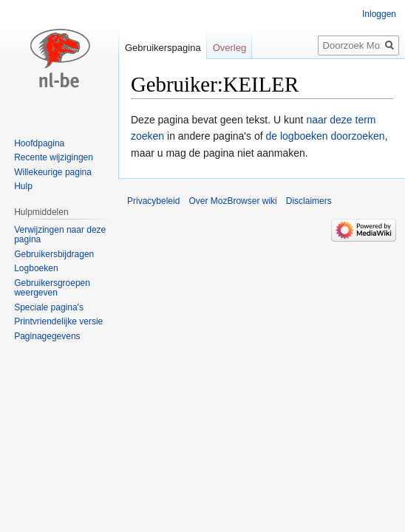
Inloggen (379, 14)
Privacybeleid (153, 201)
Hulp (23, 186)
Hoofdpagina (39, 143)
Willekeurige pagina (53, 172)
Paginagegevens (47, 336)
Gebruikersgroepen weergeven (52, 288)
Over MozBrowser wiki (232, 201)
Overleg (230, 48)
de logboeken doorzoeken (325, 136)
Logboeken (36, 268)
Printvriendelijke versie (58, 321)
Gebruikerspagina (163, 48)
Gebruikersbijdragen (54, 254)
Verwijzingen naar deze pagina (60, 235)
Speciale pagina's (49, 307)
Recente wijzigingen (54, 157)
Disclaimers (309, 201)
